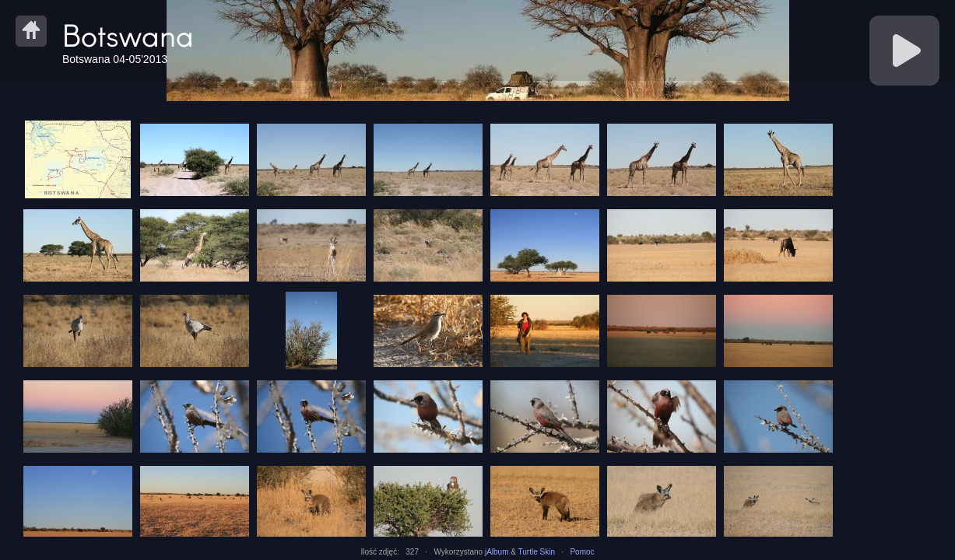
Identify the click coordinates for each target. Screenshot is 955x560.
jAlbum (497, 552)
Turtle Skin (537, 552)
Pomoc (582, 552)
